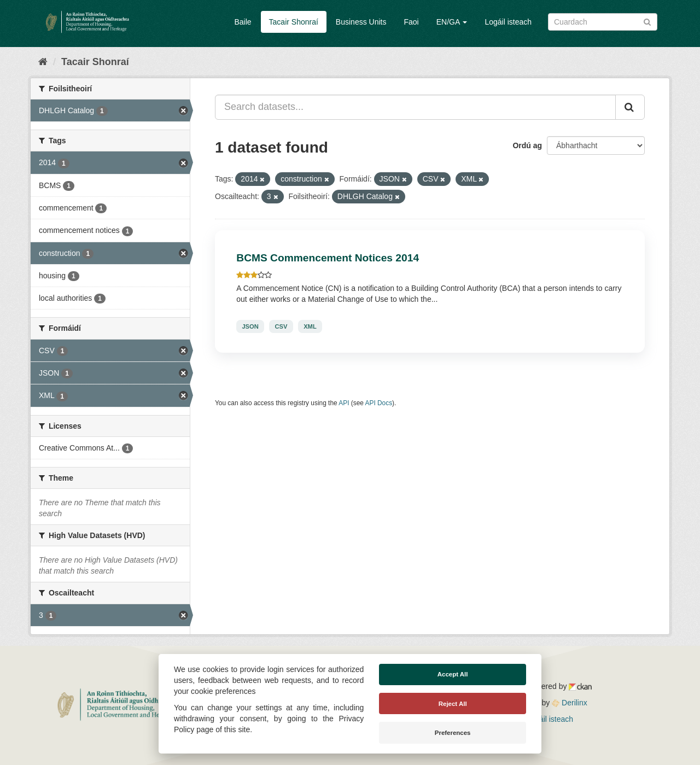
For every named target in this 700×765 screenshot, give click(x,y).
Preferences (453, 733)
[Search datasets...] (415, 107)
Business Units (361, 22)
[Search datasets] (603, 22)
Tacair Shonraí (294, 22)
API (344, 403)
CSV (281, 326)
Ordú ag (527, 145)
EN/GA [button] (452, 22)
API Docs (379, 403)
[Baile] (43, 62)
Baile (243, 22)
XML (310, 326)
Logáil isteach (508, 22)
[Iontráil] (647, 21)
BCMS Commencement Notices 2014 (328, 258)
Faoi (411, 22)
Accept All (453, 674)
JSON (250, 326)
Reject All (453, 704)
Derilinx (570, 703)
